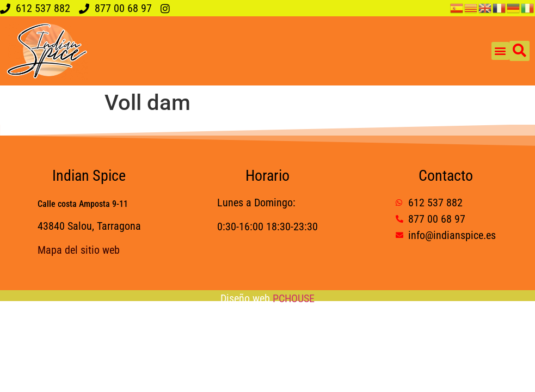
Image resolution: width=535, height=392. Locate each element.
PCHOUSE (294, 298)
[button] (500, 51)
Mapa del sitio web (79, 250)
